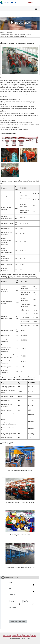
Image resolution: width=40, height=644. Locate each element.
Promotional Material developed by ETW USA (20, 638)
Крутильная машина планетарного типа (20, 502)
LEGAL (33, 635)
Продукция (9, 33)
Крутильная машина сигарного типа (20, 470)
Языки (30, 2)
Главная (3, 33)
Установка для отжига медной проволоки (20, 567)
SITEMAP (26, 635)
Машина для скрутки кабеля (20, 535)
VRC (14, 635)
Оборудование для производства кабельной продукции (16, 34)
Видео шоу (20, 22)
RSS (20, 635)
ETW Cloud (7, 635)
